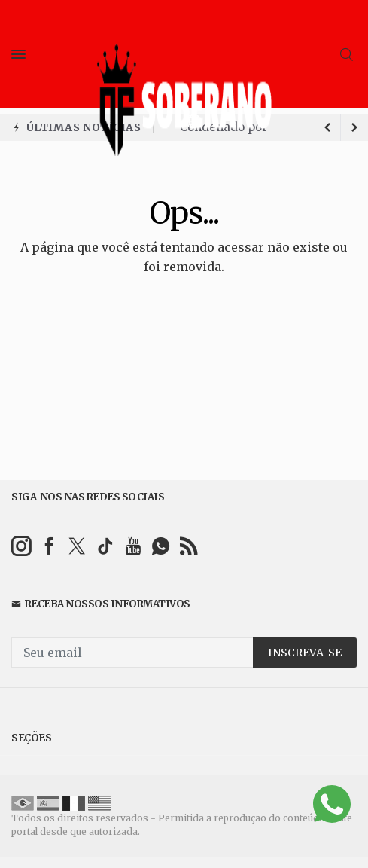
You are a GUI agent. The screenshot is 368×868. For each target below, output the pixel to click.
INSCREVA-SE (305, 653)
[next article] (327, 127)
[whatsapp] (161, 546)
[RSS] (189, 546)
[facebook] (49, 546)
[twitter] (77, 546)
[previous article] (354, 127)
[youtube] (133, 546)
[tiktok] (105, 546)
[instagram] (21, 546)
